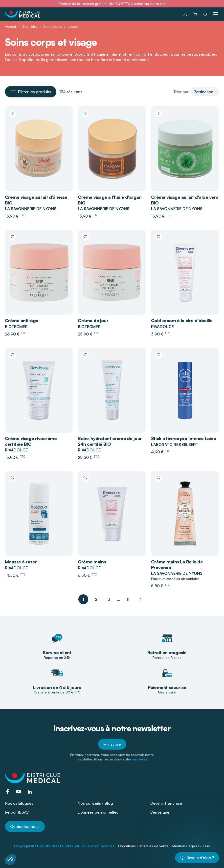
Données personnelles (98, 812)
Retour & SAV (17, 812)
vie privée (140, 759)
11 (128, 599)
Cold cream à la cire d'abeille (182, 320)
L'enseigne (160, 812)
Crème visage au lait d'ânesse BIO (36, 200)
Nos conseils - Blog (95, 803)
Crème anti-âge (22, 320)
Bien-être (30, 26)
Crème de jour (93, 320)
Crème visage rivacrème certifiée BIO (31, 441)
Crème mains (92, 562)
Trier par (181, 92)
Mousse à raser (21, 562)
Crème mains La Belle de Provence (177, 565)
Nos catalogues (19, 803)
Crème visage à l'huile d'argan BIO (110, 200)
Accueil (11, 26)
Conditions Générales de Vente (143, 846)
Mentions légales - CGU (191, 846)
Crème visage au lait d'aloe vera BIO (185, 200)
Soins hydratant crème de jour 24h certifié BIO (110, 441)
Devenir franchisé (166, 803)
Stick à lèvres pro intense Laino (184, 438)
